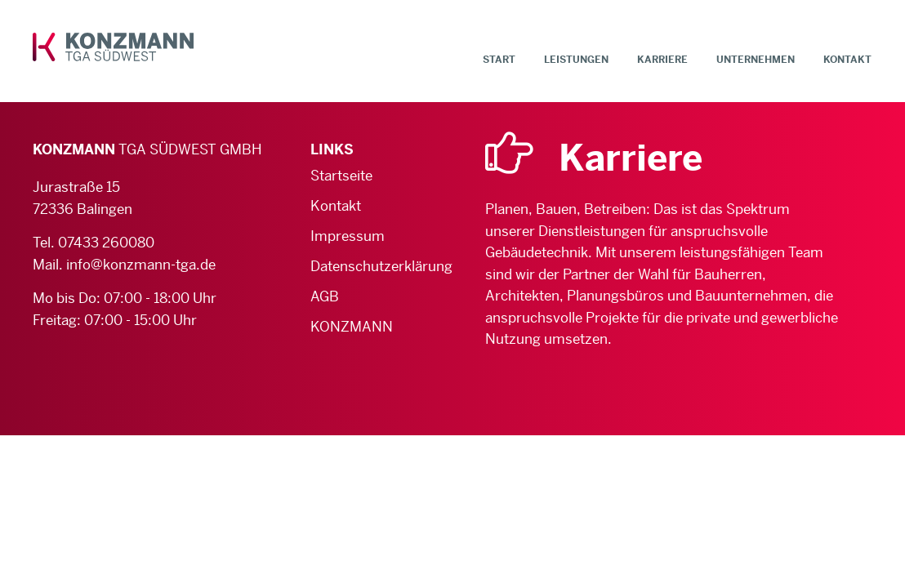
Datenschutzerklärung (365, 266)
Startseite (341, 176)
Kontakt (847, 60)
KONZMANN (352, 327)
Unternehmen (756, 60)
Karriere (662, 60)
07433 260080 (106, 243)
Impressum (348, 236)
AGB (325, 296)
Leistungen (576, 60)
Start (499, 60)
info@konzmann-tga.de (141, 265)
